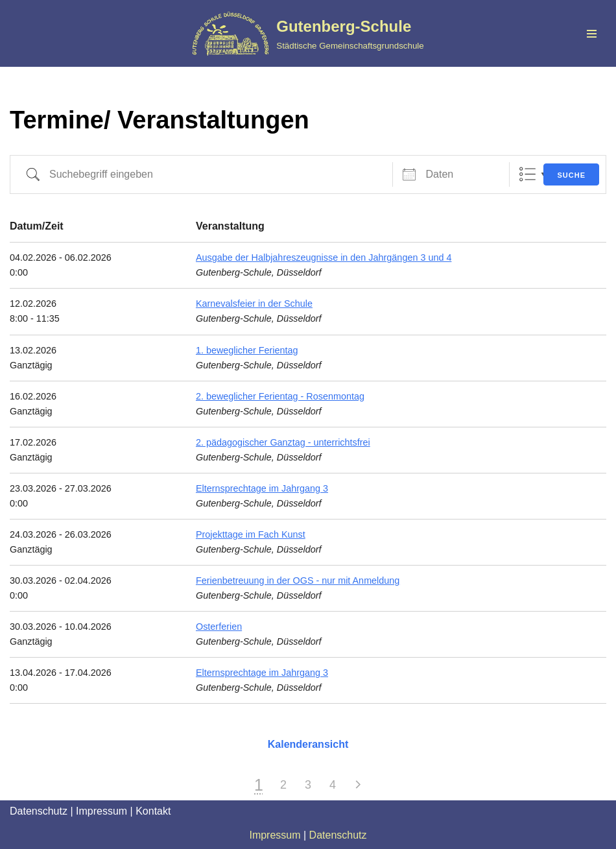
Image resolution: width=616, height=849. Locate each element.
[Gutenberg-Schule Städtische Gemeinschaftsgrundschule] (308, 33)
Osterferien (219, 627)
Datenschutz (39, 811)
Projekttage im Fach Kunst (251, 534)
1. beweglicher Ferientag (247, 350)
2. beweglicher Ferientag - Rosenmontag (280, 396)
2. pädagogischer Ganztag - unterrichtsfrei (283, 442)
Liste (527, 174)
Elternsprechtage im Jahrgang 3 (262, 488)
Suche (571, 175)
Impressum (101, 811)
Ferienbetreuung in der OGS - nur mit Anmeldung (298, 580)
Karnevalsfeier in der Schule (254, 304)
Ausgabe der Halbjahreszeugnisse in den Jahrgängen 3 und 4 (324, 257)
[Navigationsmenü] (592, 34)
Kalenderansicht (308, 744)
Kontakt (153, 811)
